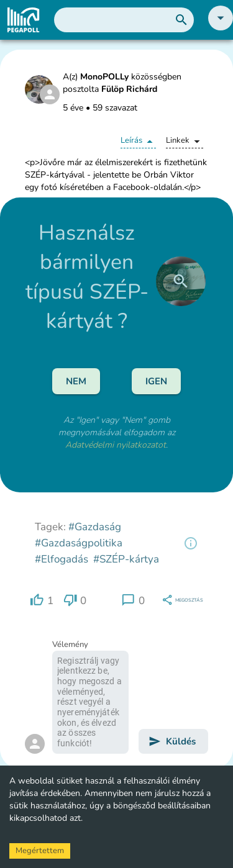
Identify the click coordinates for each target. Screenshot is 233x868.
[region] (191, 543)
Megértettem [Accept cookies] (40, 851)
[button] (221, 28)
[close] (181, 281)
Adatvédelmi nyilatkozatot (116, 445)
